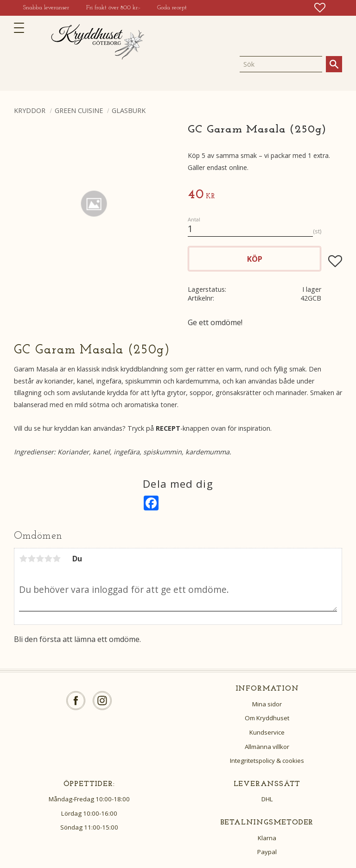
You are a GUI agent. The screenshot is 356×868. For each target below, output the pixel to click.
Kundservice (267, 732)
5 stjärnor (57, 559)
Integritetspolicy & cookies (267, 761)
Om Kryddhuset (267, 718)
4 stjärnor (48, 559)
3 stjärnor (40, 559)
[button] (22, 28)
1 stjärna (23, 559)
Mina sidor (267, 704)
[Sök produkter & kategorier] (281, 64)
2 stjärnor (32, 559)
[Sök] (334, 64)
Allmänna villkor (267, 747)
